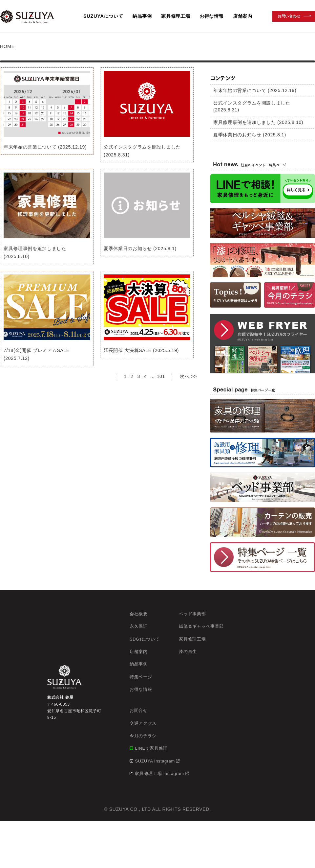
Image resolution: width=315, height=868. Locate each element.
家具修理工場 (176, 16)
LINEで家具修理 (151, 748)
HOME (7, 46)
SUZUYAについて (103, 16)
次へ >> (188, 376)
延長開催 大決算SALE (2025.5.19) (141, 350)
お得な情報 (212, 16)
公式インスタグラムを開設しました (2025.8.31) (252, 106)
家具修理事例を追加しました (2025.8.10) (258, 122)
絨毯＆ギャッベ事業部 (201, 626)
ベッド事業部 (192, 614)
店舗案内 (243, 16)
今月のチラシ (143, 736)
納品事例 (142, 16)
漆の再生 (188, 652)
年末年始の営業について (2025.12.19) (45, 147)
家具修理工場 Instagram (159, 774)
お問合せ (139, 710)
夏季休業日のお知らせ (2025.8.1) (140, 248)
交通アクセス (143, 723)
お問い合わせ (289, 16)
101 (161, 376)
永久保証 (139, 626)
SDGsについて (145, 639)
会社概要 (139, 614)
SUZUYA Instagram (155, 761)
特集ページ (141, 677)
